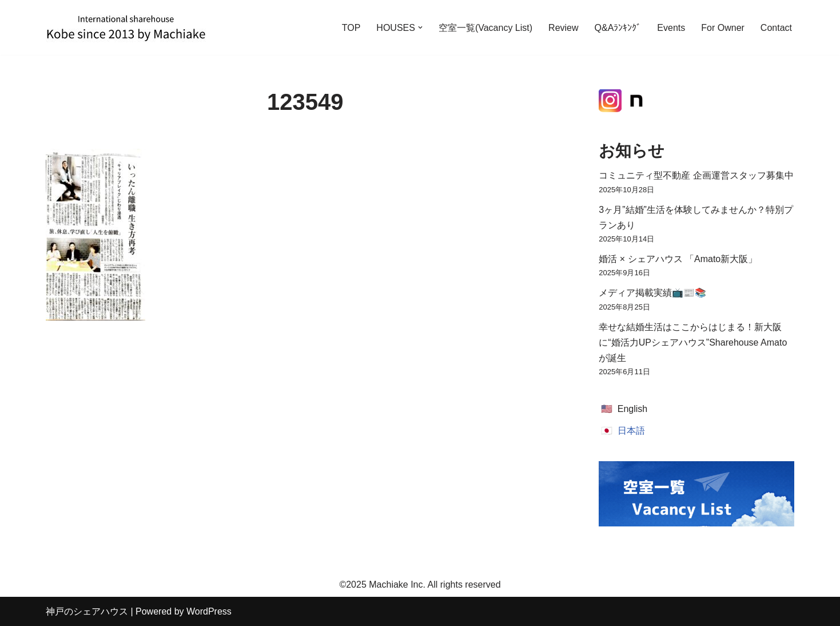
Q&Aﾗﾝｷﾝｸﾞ (618, 28)
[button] (420, 27)
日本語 (631, 431)
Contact (776, 28)
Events (671, 28)
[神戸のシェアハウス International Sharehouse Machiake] (126, 27)
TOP (351, 28)
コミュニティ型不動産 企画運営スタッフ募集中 (696, 175)
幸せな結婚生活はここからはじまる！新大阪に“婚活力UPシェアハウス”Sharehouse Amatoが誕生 (693, 342)
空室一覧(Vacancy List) (485, 28)
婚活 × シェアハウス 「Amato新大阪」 (678, 259)
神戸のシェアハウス (87, 611)
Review (563, 28)
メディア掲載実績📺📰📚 (652, 293)
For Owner (723, 28)
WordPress (209, 611)
